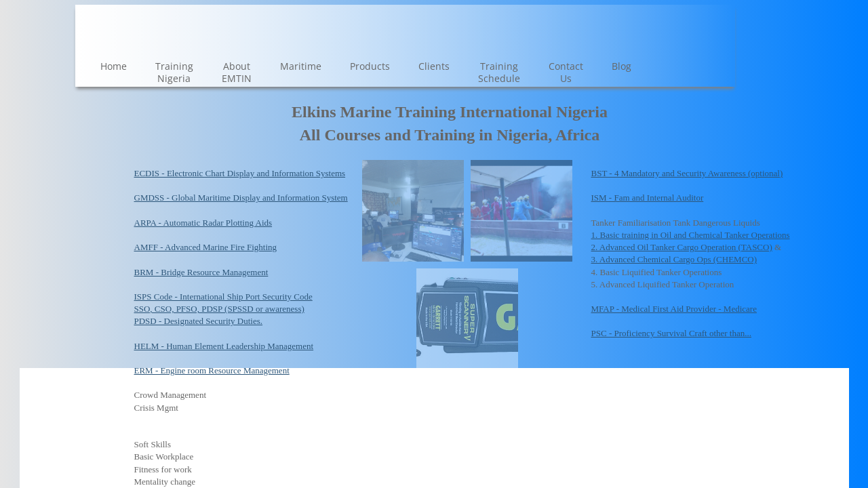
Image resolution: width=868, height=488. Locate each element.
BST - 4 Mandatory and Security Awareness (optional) (687, 173)
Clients (434, 66)
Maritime (301, 66)
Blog (622, 66)
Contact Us (566, 72)
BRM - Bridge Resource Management (201, 272)
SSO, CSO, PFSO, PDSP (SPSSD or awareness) (219, 309)
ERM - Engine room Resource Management (212, 370)
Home (114, 66)
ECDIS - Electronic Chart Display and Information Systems (240, 173)
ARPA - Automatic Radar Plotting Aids (203, 223)
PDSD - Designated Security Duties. (199, 321)
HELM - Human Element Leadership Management (224, 346)
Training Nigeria (174, 72)
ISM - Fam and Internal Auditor (648, 198)
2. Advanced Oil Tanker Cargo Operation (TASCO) (682, 247)
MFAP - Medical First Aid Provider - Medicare (674, 309)
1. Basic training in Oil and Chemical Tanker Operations (691, 235)
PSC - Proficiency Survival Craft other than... (672, 333)
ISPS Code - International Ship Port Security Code (223, 297)
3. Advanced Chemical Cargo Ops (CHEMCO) (674, 259)
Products (370, 66)
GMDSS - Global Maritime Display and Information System (241, 198)
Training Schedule (499, 72)
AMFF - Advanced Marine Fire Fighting (206, 247)
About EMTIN (237, 72)
